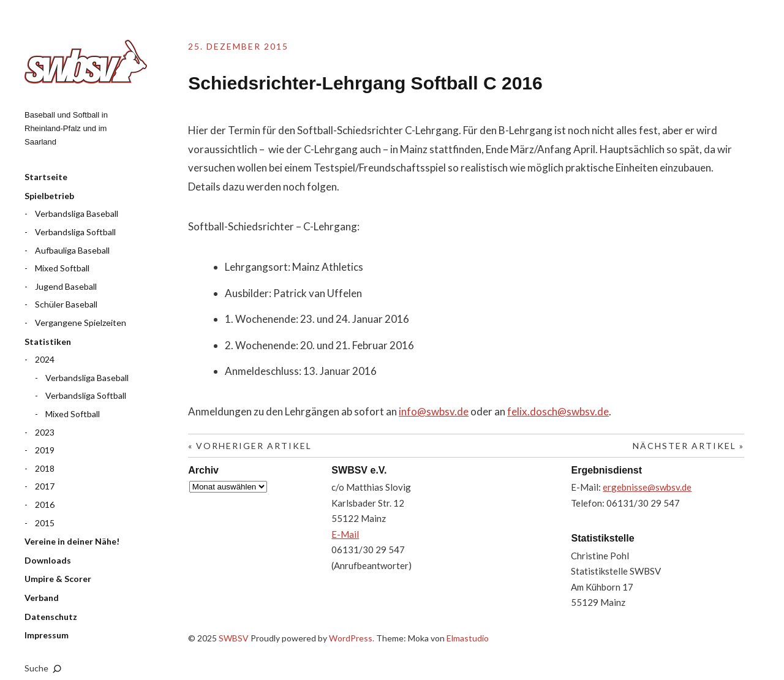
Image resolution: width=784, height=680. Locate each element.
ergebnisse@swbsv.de (647, 487)
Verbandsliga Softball (75, 232)
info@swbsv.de (434, 411)
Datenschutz (51, 617)
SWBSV (86, 62)
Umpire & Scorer (58, 579)
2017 (45, 486)
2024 (45, 359)
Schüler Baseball (66, 304)
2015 (45, 523)
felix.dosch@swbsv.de (558, 411)
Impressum (47, 635)
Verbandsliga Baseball (77, 213)
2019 (45, 450)
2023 (45, 432)
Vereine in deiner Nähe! (72, 541)
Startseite (46, 177)
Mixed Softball (62, 268)
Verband (42, 598)
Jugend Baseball (66, 286)
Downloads (48, 560)
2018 (45, 468)
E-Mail (345, 534)
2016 (45, 504)
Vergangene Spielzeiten (81, 323)
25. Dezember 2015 (238, 46)
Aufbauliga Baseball (72, 250)
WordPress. (352, 638)
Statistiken (48, 342)
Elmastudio (468, 638)
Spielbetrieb (49, 196)
